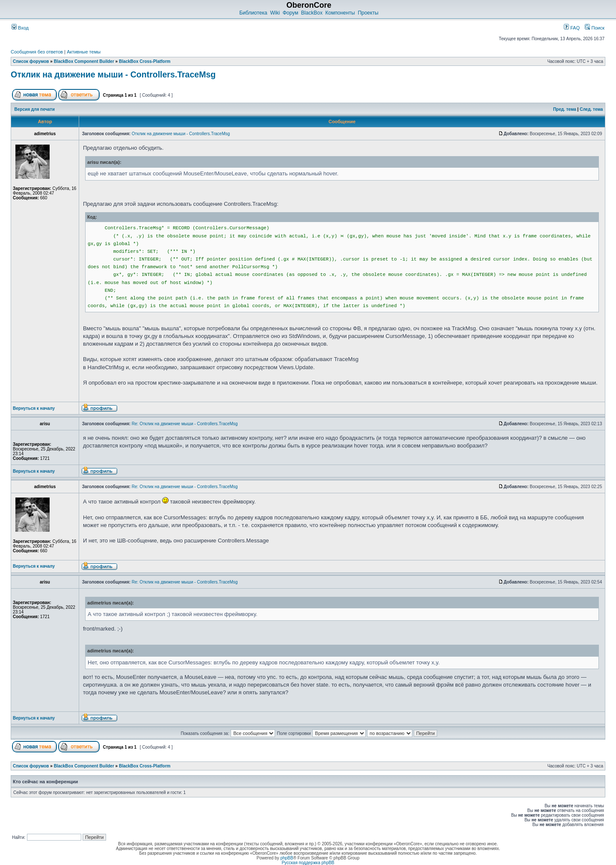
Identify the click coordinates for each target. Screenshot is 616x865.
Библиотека (253, 13)
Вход (20, 28)
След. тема (591, 109)
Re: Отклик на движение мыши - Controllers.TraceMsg (185, 424)
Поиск (595, 28)
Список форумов (31, 61)
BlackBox (312, 13)
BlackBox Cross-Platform (145, 61)
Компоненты (340, 13)
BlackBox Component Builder (84, 61)
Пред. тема (565, 109)
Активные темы (84, 52)
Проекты (368, 13)
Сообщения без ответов (37, 52)
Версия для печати (35, 109)
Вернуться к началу (34, 408)
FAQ (572, 28)
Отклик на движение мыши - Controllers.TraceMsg (113, 74)
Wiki (275, 13)
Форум (290, 13)
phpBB (287, 858)
